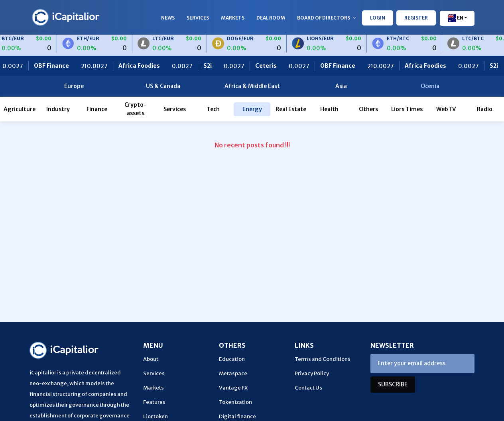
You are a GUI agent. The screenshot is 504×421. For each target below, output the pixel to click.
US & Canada (163, 86)
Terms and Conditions (323, 359)
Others (368, 109)
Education (232, 359)
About (151, 359)
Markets (233, 18)
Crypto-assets (136, 109)
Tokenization (235, 402)
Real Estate (291, 109)
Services (198, 18)
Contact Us (308, 388)
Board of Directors (327, 18)
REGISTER (416, 18)
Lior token (156, 416)
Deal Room (271, 18)
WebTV (446, 109)
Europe (74, 86)
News (168, 18)
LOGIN (378, 18)
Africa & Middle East (252, 86)
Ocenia (430, 86)
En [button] (455, 18)
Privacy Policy (312, 373)
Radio (485, 109)
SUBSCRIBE (393, 384)
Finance (97, 109)
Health (329, 109)
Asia (341, 86)
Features (154, 402)
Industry (58, 109)
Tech (213, 109)
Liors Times (407, 109)
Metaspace (233, 373)
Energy (252, 109)
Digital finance (237, 416)
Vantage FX (233, 388)
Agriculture (20, 109)
